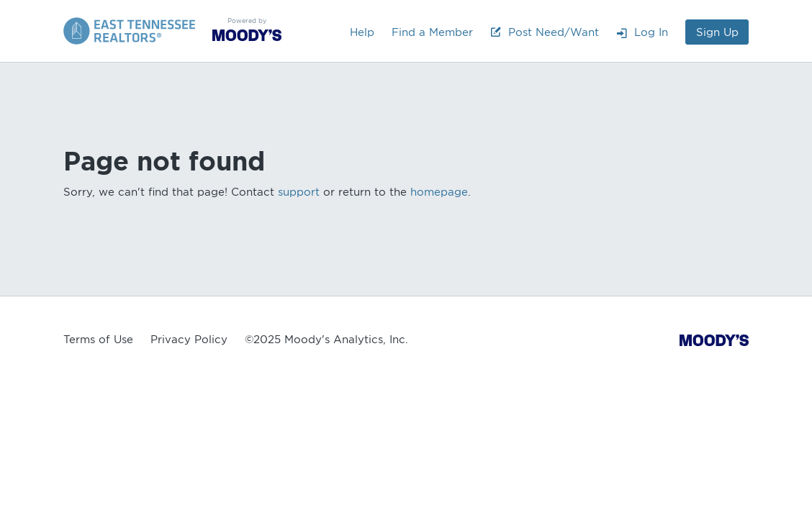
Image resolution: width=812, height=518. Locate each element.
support (299, 192)
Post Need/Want (545, 32)
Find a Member (432, 32)
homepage (439, 192)
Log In (642, 32)
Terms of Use (98, 340)
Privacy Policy (189, 340)
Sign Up (717, 32)
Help (362, 32)
